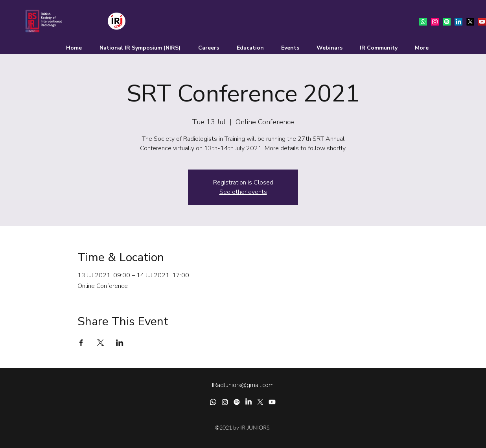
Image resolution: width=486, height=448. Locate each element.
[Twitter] (470, 22)
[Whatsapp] (423, 22)
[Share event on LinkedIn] (120, 343)
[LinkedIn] (458, 22)
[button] (204, 48)
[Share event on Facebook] (81, 343)
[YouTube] (482, 22)
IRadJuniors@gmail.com (243, 385)
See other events (243, 192)
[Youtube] (272, 402)
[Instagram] (435, 22)
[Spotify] (447, 22)
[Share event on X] (100, 343)
